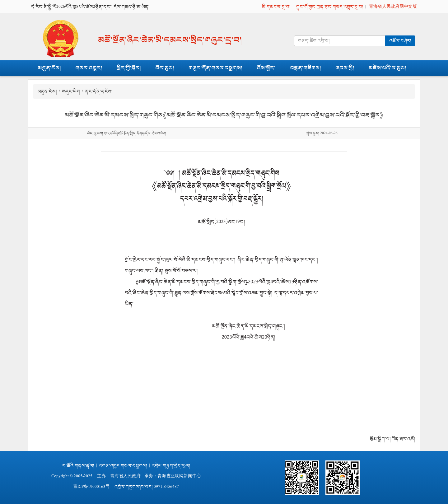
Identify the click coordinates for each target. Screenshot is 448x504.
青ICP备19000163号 (91, 487)
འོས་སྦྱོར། (266, 68)
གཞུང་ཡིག (71, 91)
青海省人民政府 (125, 476)
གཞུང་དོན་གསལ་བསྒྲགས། (215, 68)
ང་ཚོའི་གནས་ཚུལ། (78, 466)
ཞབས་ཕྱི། (345, 68)
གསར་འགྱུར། (89, 68)
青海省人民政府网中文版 (393, 7)
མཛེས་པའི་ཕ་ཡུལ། (387, 68)
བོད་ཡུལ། (165, 68)
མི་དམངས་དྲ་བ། (276, 7)
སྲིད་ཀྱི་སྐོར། (129, 68)
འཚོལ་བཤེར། (400, 41)
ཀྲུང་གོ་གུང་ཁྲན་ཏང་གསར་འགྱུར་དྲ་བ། (330, 7)
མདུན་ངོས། (49, 68)
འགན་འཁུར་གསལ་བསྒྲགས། (123, 466)
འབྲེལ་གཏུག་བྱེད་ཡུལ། (171, 466)
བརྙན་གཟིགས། (306, 68)
